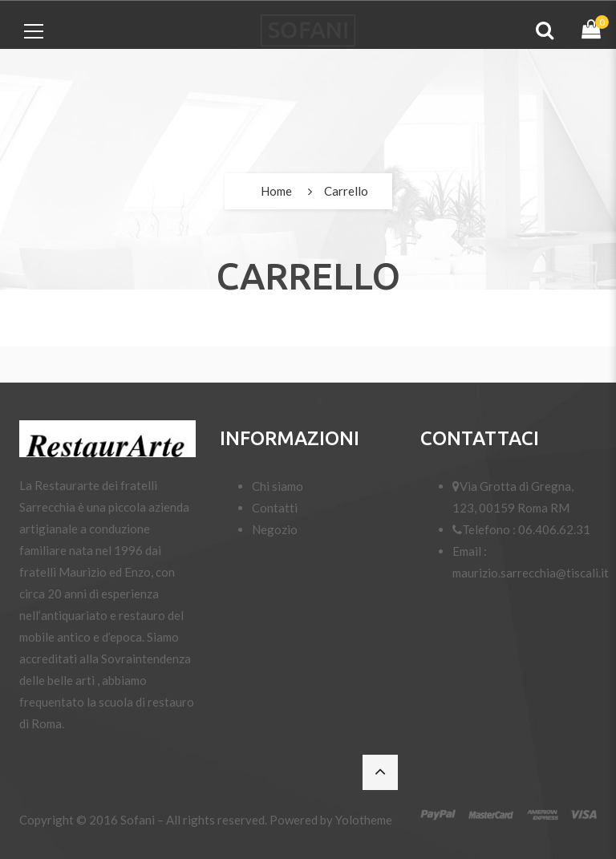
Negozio (275, 529)
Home (276, 191)
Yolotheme (364, 820)
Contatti (275, 508)
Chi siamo (278, 486)
